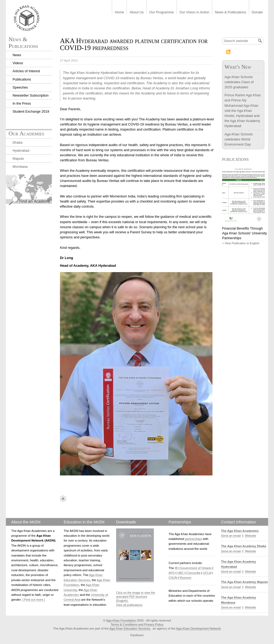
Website (250, 536)
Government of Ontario (196, 568)
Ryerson (186, 578)
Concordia (193, 573)
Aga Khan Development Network (198, 628)
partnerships (193, 539)
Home (119, 12)
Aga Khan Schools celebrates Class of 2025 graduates (239, 82)
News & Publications (231, 12)
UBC (180, 573)
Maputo (18, 159)
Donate (257, 12)
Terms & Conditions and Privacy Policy (137, 624)
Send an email (231, 536)
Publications (22, 79)
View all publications (129, 605)
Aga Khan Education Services (130, 628)
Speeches (20, 87)
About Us (137, 12)
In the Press (22, 103)
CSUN (173, 578)
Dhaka (18, 142)
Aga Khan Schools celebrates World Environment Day (239, 139)
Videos (18, 63)
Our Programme (162, 12)
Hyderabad (21, 150)
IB (176, 568)
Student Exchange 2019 (31, 111)
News (17, 55)
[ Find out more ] (34, 600)
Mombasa (20, 167)
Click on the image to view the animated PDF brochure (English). (136, 597)
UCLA (207, 573)
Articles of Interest (26, 71)
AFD (172, 573)
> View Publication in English (241, 243)
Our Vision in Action (194, 12)
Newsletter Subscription (31, 95)
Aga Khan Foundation (121, 620)
